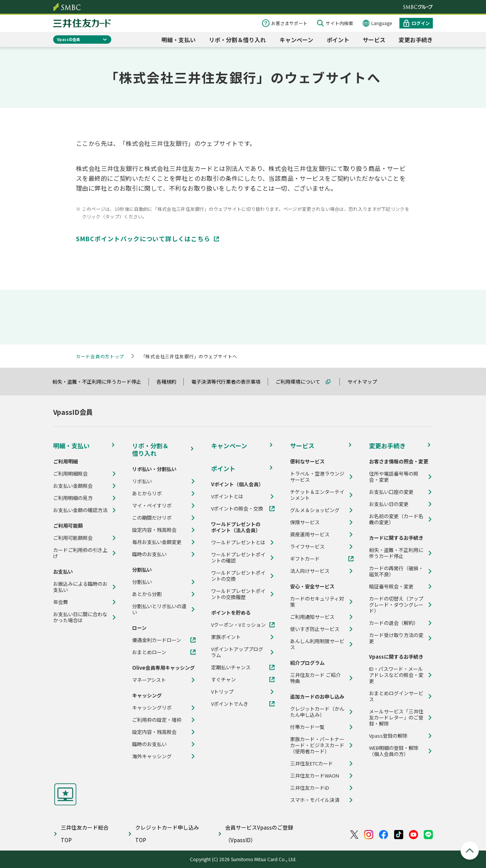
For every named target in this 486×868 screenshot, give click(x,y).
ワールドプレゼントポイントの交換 (238, 576)
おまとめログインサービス (396, 696)
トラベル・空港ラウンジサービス (317, 477)
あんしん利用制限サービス (317, 644)
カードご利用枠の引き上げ (80, 553)
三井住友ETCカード (312, 764)
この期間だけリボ (152, 518)
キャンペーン (296, 40)
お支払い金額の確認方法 (80, 510)
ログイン (421, 23)
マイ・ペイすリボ (152, 506)
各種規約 (170, 382)
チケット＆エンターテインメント (317, 495)
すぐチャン (223, 680)
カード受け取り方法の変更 (396, 638)
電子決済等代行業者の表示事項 (229, 382)
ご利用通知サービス (312, 617)
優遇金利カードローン (157, 640)
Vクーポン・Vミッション (238, 625)
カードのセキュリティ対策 (317, 602)
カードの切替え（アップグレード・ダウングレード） (396, 605)
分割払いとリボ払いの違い (159, 609)
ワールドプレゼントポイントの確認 (238, 558)
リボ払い (142, 481)
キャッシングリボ (152, 708)
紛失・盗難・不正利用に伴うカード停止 (100, 382)
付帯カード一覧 (307, 727)
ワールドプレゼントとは (238, 542)
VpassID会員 (69, 39)
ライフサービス (307, 547)
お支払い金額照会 (73, 486)
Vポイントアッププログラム (237, 652)
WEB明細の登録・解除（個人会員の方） (394, 751)
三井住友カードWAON (315, 776)
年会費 (61, 602)
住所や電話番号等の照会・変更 (394, 477)
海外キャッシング (152, 756)
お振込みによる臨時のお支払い (80, 587)
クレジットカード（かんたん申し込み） (317, 712)
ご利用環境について (301, 382)
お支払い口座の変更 (391, 492)
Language (382, 23)
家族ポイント (226, 637)
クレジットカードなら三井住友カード (82, 23)
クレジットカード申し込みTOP (167, 834)
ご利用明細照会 (70, 474)
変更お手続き (416, 40)
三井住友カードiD (310, 788)
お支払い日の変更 (389, 504)
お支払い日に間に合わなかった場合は (80, 617)
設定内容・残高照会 (154, 530)
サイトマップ (366, 382)
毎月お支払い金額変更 (157, 542)
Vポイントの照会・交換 (237, 509)
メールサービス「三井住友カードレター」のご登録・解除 (396, 718)
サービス (374, 40)
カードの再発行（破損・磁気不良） (396, 571)
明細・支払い (178, 40)
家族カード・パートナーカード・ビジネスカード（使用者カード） (317, 745)
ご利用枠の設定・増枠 (157, 720)
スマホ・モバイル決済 (315, 800)
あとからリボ (147, 493)
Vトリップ (222, 692)
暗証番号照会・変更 (391, 587)
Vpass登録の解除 (388, 736)
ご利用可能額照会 (73, 538)
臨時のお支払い (149, 554)
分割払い (142, 582)
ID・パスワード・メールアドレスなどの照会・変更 (396, 675)
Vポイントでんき (230, 704)
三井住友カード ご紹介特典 (315, 678)
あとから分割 (147, 594)
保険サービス (305, 522)
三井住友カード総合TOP (85, 834)
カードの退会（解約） (394, 623)
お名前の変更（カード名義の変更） (396, 519)
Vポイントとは (227, 496)
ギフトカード (305, 559)
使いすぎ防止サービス (315, 629)
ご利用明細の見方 (73, 498)
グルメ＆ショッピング (315, 510)
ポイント (338, 40)
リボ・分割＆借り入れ (237, 40)
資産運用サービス (310, 534)
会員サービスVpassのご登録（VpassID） (259, 834)
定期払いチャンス (231, 667)
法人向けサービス (310, 571)
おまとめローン (149, 652)
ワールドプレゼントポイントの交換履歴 (238, 594)
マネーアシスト (149, 680)
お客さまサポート (289, 23)
